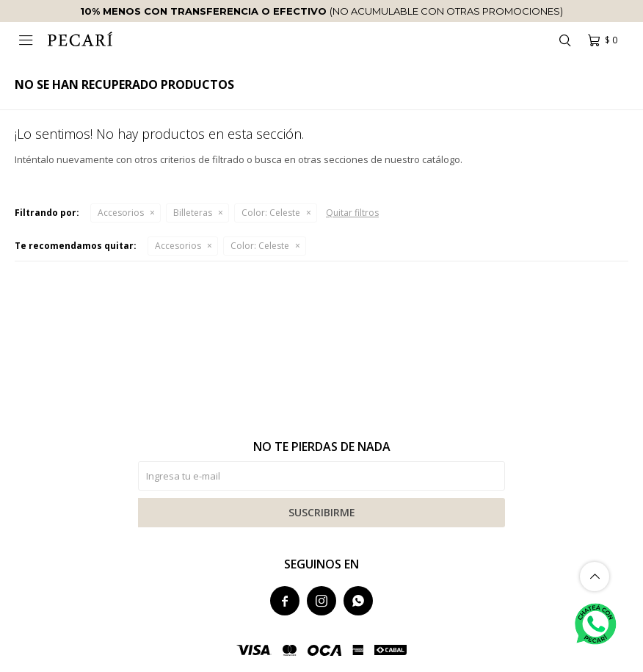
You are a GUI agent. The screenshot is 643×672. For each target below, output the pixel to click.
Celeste (271, 213)
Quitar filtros (352, 213)
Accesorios (121, 213)
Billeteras (193, 213)
